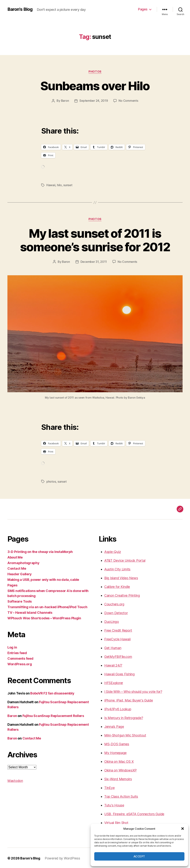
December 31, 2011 (94, 261)
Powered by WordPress (62, 857)
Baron (65, 101)
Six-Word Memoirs (118, 778)
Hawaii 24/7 (113, 665)
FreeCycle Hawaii (117, 638)
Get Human (113, 647)
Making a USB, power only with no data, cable (43, 579)
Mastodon (15, 780)
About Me (15, 557)
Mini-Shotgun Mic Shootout (125, 735)
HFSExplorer (114, 682)
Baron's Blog (20, 9)
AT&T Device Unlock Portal (125, 560)
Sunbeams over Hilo (95, 86)
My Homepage (115, 752)
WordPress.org (20, 663)
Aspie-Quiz (113, 551)
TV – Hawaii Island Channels (30, 612)
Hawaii (51, 185)
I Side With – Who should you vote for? (133, 691)
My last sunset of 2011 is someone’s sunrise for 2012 (95, 240)
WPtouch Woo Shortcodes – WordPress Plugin (44, 617)
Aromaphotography (23, 562)
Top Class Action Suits (121, 796)
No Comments (128, 101)
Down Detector (116, 612)
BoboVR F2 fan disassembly (52, 693)
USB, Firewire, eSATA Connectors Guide (134, 813)
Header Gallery (20, 573)
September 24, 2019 (94, 101)
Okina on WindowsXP (121, 770)
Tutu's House (114, 804)
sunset (68, 185)
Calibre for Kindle (117, 586)
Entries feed (17, 652)
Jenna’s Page (114, 726)
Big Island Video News (121, 577)
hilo (59, 185)
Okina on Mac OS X (119, 761)
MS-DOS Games (117, 743)
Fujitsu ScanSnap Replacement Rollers (53, 715)
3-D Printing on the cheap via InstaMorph (40, 551)
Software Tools (20, 601)
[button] (183, 829)
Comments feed (20, 658)
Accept (139, 856)
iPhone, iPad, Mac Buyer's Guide (129, 700)
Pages (143, 9)
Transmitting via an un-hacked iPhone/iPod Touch (47, 606)
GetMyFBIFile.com (118, 656)
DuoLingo (112, 621)
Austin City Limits (117, 568)
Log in (12, 647)
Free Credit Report (118, 630)
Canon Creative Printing (122, 595)
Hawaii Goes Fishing (119, 673)
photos (95, 72)
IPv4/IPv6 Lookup (118, 708)
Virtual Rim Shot (116, 822)
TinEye (109, 787)
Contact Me (17, 568)
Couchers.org (114, 603)
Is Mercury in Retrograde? (124, 717)
